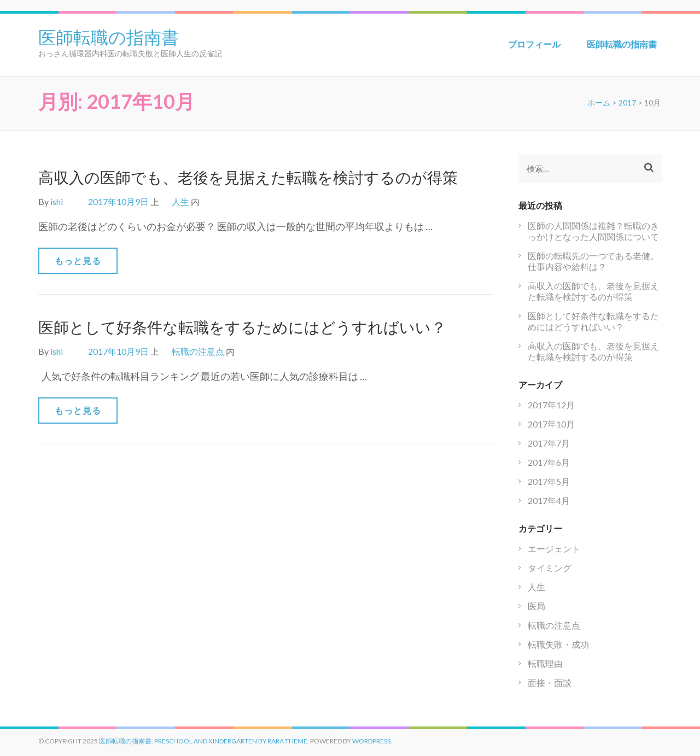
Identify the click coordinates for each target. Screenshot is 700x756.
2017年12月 (551, 405)
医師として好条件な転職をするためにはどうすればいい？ (242, 327)
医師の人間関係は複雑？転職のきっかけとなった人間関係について (593, 231)
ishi (57, 201)
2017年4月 (549, 500)
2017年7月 (549, 443)
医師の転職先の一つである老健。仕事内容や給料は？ (593, 261)
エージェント (554, 549)
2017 (627, 102)
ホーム (599, 102)
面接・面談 (550, 682)
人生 (180, 201)
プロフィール (534, 44)
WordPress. (372, 741)
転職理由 (545, 663)
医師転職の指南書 (109, 36)
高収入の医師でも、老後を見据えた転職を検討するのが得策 (248, 177)
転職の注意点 (198, 351)
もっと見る (78, 260)
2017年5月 (549, 481)
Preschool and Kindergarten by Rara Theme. (232, 741)
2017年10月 (551, 424)
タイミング (550, 568)
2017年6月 (549, 462)
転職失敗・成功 (558, 644)
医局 (536, 606)
